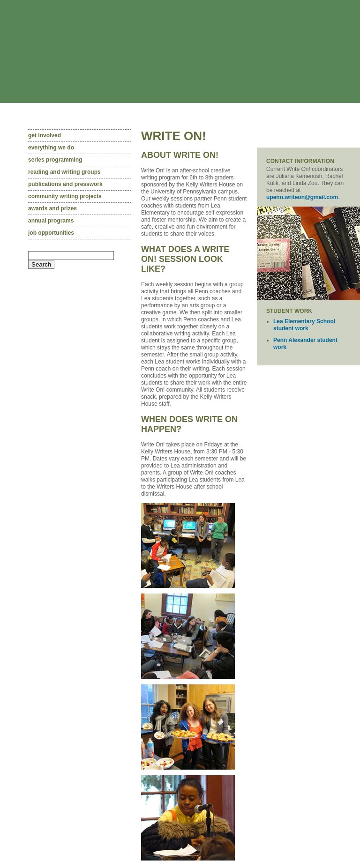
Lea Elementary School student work (304, 325)
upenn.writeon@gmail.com (302, 197)
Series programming (55, 160)
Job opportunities (51, 233)
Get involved (45, 135)
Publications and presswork (65, 184)
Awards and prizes (52, 208)
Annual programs (51, 221)
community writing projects (65, 196)
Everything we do (51, 148)
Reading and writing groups (64, 172)
